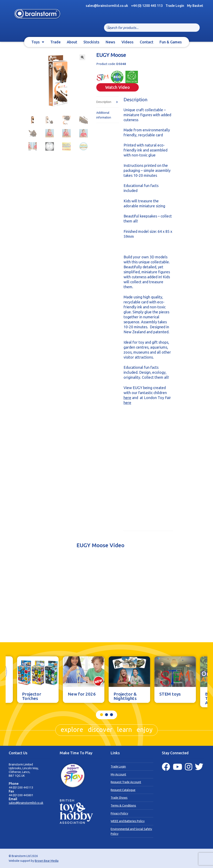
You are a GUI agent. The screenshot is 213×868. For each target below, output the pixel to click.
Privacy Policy (119, 813)
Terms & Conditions (123, 806)
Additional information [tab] (104, 115)
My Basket (195, 6)
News (110, 42)
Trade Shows (119, 798)
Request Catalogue (123, 790)
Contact (147, 42)
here (127, 398)
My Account (118, 774)
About (72, 42)
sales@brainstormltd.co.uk (26, 803)
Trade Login (175, 6)
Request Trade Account (126, 782)
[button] (82, 57)
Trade (55, 42)
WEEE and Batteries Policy (128, 821)
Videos (128, 42)
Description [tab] (104, 102)
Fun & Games (171, 42)
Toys (36, 42)
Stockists (91, 42)
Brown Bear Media (47, 861)
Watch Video (118, 87)
